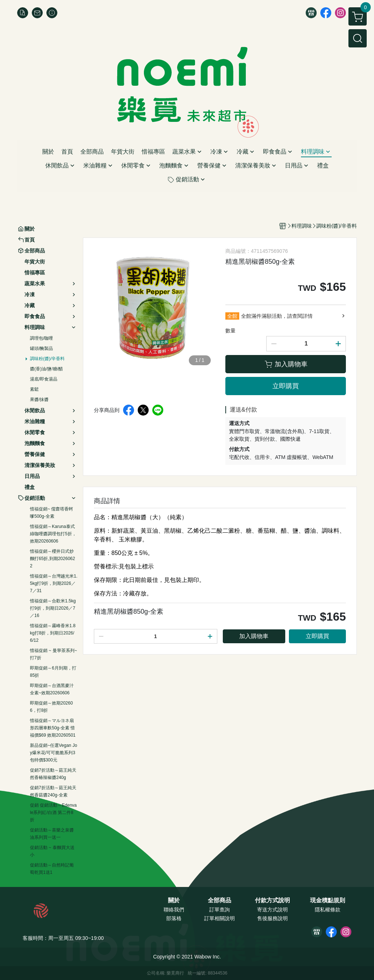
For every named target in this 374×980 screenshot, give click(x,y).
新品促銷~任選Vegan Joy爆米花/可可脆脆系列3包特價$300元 (54, 753)
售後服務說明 (272, 918)
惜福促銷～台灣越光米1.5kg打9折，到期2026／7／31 (54, 583)
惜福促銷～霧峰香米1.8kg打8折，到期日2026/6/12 (53, 633)
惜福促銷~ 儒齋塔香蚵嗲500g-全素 (51, 513)
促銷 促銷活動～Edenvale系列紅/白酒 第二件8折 (53, 813)
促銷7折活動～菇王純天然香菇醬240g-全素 (53, 791)
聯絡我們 (174, 910)
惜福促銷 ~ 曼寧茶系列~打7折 (54, 654)
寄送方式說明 (272, 910)
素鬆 (34, 389)
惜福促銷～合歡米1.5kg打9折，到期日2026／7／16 (53, 608)
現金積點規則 (328, 900)
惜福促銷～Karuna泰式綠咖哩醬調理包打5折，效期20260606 (53, 534)
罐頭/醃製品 (41, 348)
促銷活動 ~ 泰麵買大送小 (52, 851)
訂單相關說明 (220, 918)
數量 (230, 331)
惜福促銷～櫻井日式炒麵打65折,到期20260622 (52, 559)
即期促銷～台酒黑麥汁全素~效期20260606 (52, 689)
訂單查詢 (220, 910)
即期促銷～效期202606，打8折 (51, 707)
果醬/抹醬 (39, 400)
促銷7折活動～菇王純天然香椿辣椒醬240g (53, 774)
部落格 (174, 918)
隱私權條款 (328, 910)
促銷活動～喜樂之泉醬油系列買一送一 (52, 834)
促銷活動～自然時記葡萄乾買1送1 (52, 869)
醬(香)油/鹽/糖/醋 (46, 369)
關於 (174, 900)
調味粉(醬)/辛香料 (47, 359)
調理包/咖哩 (41, 338)
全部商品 (220, 900)
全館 (232, 316)
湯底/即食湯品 (44, 379)
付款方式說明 (272, 900)
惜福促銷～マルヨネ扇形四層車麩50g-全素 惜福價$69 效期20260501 (53, 728)
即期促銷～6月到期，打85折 (53, 672)
